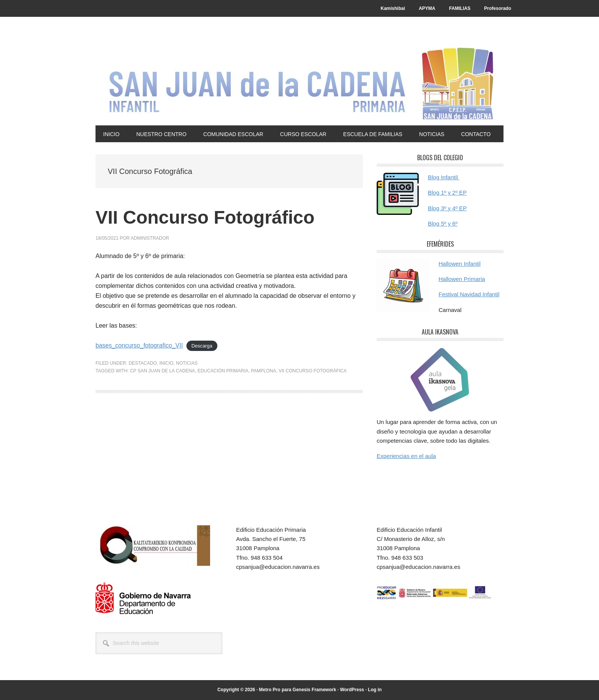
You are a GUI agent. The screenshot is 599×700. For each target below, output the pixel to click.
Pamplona (264, 371)
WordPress (352, 690)
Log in (375, 690)
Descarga (202, 346)
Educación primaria (223, 371)
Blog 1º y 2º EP (447, 192)
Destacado (143, 363)
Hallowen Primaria (462, 279)
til (457, 177)
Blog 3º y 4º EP (447, 208)
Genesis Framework (314, 690)
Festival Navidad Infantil (469, 294)
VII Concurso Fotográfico (205, 217)
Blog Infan (441, 177)
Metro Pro (270, 690)
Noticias (187, 363)
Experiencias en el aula (406, 456)
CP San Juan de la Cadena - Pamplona (299, 81)
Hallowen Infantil (460, 264)
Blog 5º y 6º (443, 223)
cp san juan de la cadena (162, 371)
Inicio (166, 363)
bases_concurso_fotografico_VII (139, 345)
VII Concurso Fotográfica (312, 371)
